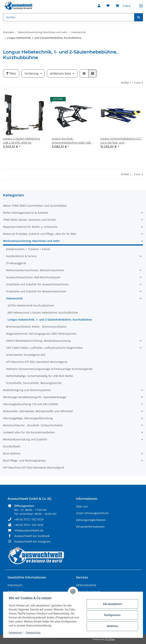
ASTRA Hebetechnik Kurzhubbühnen (31, 305)
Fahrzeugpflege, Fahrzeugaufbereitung (28, 418)
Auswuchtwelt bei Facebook (32, 536)
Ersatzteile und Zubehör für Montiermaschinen (36, 291)
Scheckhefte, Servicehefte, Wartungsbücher (34, 383)
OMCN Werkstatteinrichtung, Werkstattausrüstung (38, 341)
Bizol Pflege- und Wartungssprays (24, 460)
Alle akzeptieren (112, 604)
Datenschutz (34, 633)
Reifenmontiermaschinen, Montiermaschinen (35, 270)
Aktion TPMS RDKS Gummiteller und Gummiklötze (35, 206)
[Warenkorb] (123, 6)
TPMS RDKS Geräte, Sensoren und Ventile (29, 220)
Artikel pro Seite (61, 73)
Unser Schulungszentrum (92, 513)
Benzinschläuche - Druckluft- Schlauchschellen (33, 425)
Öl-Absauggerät (16, 263)
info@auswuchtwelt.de (29, 530)
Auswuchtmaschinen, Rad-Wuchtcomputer (33, 277)
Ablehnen (112, 626)
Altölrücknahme (86, 585)
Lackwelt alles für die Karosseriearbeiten (29, 432)
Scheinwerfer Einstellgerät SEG (26, 355)
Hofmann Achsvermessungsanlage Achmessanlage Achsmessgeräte (49, 369)
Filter (11, 73)
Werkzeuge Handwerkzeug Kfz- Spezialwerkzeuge (35, 397)
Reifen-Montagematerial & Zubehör (26, 213)
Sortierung (31, 73)
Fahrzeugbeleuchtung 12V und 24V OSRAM (30, 404)
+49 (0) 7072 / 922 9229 (29, 519)
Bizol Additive (12, 453)
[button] (99, 6)
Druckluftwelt (12, 446)
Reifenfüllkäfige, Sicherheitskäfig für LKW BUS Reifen (40, 376)
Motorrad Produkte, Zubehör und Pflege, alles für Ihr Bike (40, 234)
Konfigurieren (112, 615)
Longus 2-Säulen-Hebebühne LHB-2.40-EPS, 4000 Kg (22, 141)
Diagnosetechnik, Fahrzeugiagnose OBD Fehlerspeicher (41, 334)
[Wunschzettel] (108, 6)
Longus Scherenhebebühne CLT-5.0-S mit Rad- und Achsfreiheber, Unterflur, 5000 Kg (121, 141)
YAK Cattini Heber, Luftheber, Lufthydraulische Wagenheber (44, 348)
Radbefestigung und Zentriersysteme (27, 390)
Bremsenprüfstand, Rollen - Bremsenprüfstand (36, 327)
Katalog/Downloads (88, 592)
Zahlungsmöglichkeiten (91, 520)
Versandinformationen (90, 527)
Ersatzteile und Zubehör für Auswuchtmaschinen (37, 284)
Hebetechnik (14, 298)
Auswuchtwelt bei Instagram (32, 541)
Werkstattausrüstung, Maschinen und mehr (31, 241)
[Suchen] (69, 17)
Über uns (82, 506)
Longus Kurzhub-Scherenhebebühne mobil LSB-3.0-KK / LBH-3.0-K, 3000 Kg (71, 141)
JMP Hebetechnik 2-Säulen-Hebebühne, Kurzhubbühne (43, 312)
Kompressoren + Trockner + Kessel (28, 249)
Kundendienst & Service (21, 256)
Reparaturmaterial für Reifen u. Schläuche (30, 227)
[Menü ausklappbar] (141, 4)
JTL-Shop (110, 639)
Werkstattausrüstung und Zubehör (25, 439)
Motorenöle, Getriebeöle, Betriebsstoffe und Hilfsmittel (38, 411)
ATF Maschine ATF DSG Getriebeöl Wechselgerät (37, 362)
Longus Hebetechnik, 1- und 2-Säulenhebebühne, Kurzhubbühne (50, 320)
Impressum (16, 633)
